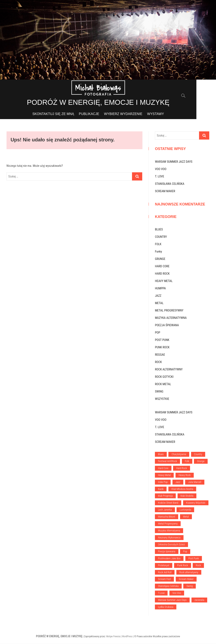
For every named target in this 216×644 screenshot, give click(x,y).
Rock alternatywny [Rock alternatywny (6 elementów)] (189, 572)
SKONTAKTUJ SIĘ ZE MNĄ (63, 114)
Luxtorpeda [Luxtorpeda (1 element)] (185, 510)
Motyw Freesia (113, 637)
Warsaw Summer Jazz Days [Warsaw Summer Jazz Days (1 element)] (172, 600)
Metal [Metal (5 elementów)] (186, 517)
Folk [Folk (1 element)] (187, 461)
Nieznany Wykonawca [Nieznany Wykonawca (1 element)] (169, 538)
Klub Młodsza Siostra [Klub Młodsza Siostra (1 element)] (182, 489)
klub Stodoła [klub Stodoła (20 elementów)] (187, 496)
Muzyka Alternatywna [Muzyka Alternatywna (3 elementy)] (169, 531)
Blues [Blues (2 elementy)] (161, 454)
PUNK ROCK (162, 347)
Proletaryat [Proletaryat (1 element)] (164, 566)
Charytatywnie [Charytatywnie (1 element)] (179, 454)
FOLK (158, 244)
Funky (158, 252)
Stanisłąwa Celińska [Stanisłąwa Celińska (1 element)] (168, 586)
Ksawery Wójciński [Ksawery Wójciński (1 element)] (196, 503)
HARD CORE (162, 266)
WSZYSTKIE (162, 399)
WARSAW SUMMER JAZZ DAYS (174, 162)
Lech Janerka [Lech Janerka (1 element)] (165, 510)
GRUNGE (160, 259)
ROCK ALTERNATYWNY (169, 370)
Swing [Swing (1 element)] (190, 586)
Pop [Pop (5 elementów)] (185, 552)
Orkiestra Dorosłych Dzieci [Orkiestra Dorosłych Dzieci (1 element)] (171, 545)
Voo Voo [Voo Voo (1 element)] (177, 593)
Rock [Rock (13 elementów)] (198, 566)
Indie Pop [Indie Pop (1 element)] (163, 482)
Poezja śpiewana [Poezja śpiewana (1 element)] (167, 552)
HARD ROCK (162, 274)
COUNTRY (161, 237)
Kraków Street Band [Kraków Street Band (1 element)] (168, 503)
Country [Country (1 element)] (198, 454)
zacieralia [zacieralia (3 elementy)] (199, 600)
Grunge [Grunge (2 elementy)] (201, 461)
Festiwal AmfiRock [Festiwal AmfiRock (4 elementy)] (167, 461)
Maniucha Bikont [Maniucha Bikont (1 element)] (167, 517)
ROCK (158, 362)
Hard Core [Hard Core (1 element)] (163, 468)
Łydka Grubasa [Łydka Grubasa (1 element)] (166, 607)
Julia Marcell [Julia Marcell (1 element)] (195, 482)
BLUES (159, 230)
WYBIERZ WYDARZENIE (133, 114)
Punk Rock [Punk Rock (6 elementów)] (183, 566)
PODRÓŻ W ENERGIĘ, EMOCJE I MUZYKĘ (108, 102)
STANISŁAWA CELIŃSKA (170, 184)
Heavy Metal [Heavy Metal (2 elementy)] (164, 475)
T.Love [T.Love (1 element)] (161, 593)
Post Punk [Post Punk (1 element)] (194, 559)
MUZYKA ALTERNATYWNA (171, 318)
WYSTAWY (165, 114)
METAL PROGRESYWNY (169, 311)
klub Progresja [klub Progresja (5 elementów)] (165, 496)
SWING (159, 392)
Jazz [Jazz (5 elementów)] (178, 482)
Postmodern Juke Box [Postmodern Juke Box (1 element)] (169, 559)
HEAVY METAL (164, 281)
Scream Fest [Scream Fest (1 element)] (164, 579)
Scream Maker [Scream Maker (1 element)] (186, 579)
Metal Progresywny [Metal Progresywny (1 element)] (168, 524)
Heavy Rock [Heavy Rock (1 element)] (185, 475)
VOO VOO (161, 169)
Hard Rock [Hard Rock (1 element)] (181, 468)
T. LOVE (159, 177)
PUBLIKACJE (99, 114)
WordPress (127, 637)
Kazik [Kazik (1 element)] (161, 489)
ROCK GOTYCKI (164, 377)
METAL (159, 303)
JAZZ (158, 296)
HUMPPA (160, 289)
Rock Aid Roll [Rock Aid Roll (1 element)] (165, 572)
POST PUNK (162, 340)
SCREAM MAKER (165, 191)
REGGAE (160, 355)
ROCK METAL (163, 384)
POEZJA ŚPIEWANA (167, 325)
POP (158, 333)
